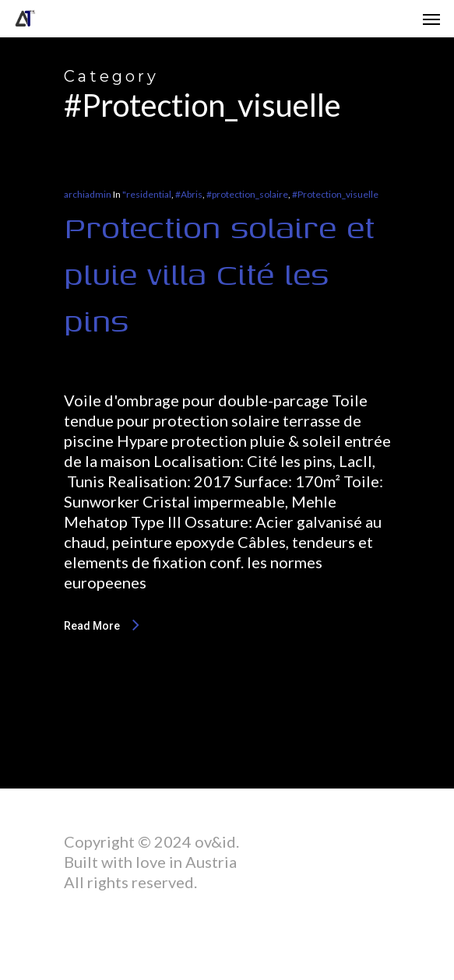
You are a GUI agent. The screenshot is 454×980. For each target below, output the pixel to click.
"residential (147, 194)
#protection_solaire (247, 194)
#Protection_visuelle (335, 194)
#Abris (189, 194)
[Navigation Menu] (431, 19)
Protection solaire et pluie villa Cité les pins (219, 273)
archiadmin (88, 194)
